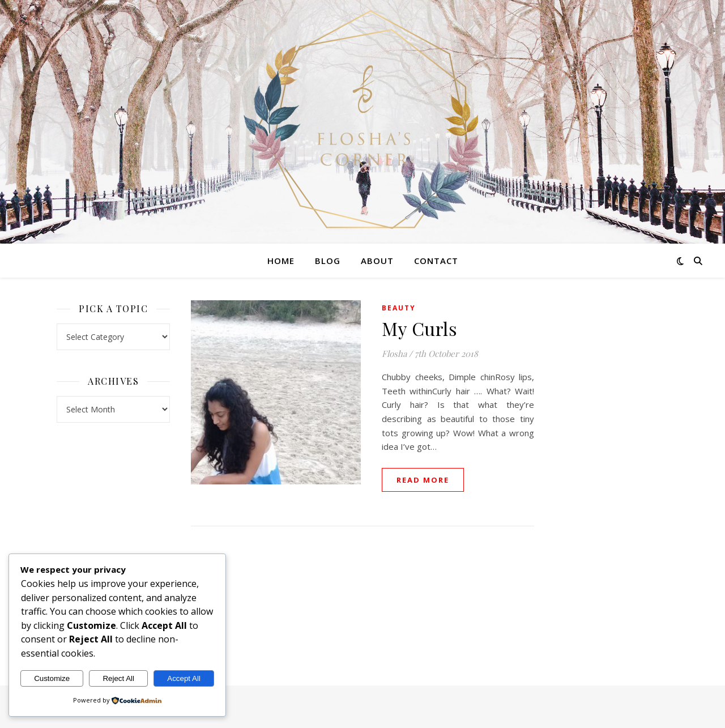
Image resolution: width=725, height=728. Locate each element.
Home (281, 261)
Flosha (394, 354)
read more (423, 480)
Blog (328, 261)
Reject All (118, 678)
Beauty (399, 308)
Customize (52, 678)
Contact (436, 261)
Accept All (184, 678)
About (377, 261)
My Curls (419, 328)
